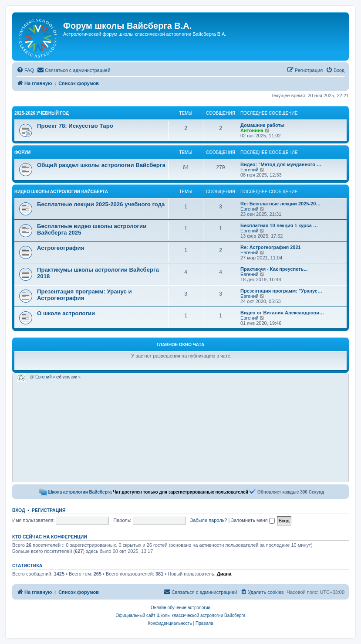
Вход (19, 510)
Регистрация (49, 510)
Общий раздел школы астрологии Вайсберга (101, 165)
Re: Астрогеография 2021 (271, 247)
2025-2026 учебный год (42, 113)
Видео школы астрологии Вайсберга (61, 192)
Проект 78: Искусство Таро (75, 126)
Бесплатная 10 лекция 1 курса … (279, 225)
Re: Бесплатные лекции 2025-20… (280, 204)
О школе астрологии (66, 313)
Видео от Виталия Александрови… (282, 313)
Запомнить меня (253, 520)
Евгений (249, 170)
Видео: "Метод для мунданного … (281, 164)
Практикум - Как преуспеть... (274, 269)
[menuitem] (25, 70)
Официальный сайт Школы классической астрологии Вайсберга (180, 615)
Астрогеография (61, 248)
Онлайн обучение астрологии (180, 608)
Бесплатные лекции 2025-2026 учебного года (101, 204)
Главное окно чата (180, 345)
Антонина (252, 130)
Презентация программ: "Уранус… (281, 291)
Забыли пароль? (209, 520)
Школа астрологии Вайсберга (80, 492)
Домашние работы (262, 125)
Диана (224, 574)
